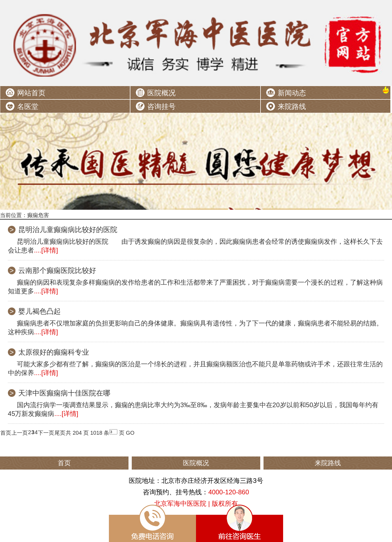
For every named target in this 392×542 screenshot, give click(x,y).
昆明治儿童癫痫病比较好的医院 (68, 230)
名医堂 (28, 106)
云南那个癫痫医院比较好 (57, 270)
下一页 (46, 433)
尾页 (60, 433)
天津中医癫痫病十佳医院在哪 (64, 393)
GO (130, 433)
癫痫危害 (38, 215)
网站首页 (31, 93)
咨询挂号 (161, 106)
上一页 (20, 433)
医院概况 (161, 93)
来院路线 (292, 106)
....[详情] (46, 250)
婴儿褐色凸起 (39, 311)
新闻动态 (292, 93)
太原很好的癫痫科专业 (54, 352)
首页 (6, 433)
